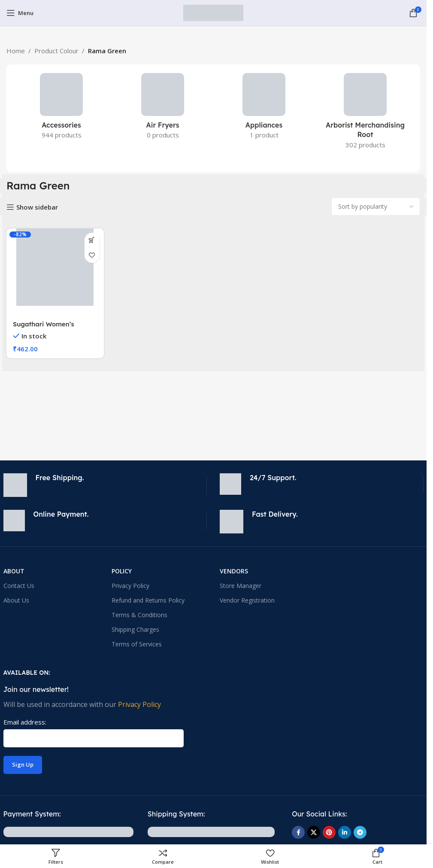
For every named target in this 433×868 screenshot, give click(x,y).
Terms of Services (137, 644)
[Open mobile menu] (20, 13)
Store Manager (241, 586)
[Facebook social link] (298, 832)
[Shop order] (376, 207)
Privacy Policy (130, 586)
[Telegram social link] (360, 832)
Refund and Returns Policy (148, 600)
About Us (16, 600)
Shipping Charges (135, 629)
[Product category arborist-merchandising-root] (365, 114)
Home (16, 51)
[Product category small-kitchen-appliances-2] (163, 109)
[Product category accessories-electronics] (61, 109)
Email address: (25, 722)
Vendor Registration (247, 600)
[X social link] (314, 832)
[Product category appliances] (264, 109)
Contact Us (19, 586)
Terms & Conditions (139, 615)
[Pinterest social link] (329, 832)
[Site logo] (213, 12)
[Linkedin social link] (345, 832)
